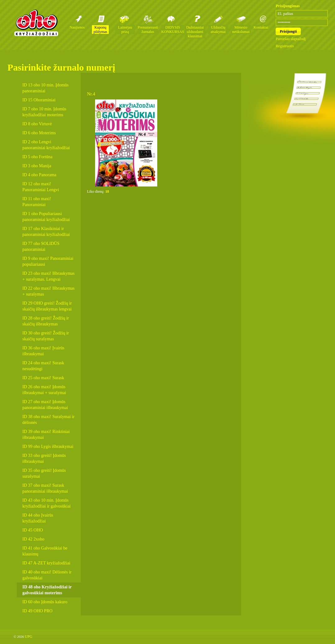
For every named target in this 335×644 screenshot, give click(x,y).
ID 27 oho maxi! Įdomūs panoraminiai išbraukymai (45, 405)
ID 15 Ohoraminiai (39, 100)
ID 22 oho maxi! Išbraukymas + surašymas (48, 291)
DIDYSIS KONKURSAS (173, 30)
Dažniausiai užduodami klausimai (195, 32)
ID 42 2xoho (33, 539)
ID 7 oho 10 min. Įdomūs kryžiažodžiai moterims (44, 112)
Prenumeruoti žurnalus (148, 30)
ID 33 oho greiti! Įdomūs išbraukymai (44, 458)
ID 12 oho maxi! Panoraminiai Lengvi (41, 187)
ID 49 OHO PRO (37, 611)
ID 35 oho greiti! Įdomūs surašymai (44, 473)
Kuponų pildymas (100, 30)
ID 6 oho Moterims (39, 133)
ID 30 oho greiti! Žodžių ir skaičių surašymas (46, 336)
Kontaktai (261, 27)
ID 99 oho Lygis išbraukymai (48, 446)
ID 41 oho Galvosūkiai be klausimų (45, 551)
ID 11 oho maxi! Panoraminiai (37, 202)
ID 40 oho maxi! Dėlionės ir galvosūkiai (47, 575)
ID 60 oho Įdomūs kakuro (45, 602)
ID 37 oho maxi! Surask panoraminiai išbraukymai (45, 488)
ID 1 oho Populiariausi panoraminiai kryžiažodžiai (46, 217)
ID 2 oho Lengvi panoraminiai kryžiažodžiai (46, 145)
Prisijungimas (288, 6)
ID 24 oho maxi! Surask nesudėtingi (43, 366)
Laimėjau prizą (125, 30)
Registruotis (285, 46)
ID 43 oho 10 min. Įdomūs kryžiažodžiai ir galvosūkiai (47, 503)
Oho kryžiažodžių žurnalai (36, 23)
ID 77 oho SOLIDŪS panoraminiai (41, 246)
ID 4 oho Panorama (39, 175)
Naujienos (77, 27)
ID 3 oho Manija (37, 166)
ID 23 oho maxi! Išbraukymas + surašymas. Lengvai (48, 276)
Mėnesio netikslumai (241, 30)
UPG (29, 637)
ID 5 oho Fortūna (37, 157)
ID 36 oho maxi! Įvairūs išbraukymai (43, 351)
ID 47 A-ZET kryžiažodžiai (46, 563)
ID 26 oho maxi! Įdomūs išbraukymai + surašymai (44, 390)
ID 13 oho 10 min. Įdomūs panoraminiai (46, 88)
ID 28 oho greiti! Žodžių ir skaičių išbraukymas (46, 321)
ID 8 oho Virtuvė (37, 124)
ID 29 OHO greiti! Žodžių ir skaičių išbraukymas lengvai (47, 306)
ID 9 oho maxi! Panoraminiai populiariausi (48, 261)
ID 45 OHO (33, 530)
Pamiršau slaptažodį (291, 39)
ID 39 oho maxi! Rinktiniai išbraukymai (46, 435)
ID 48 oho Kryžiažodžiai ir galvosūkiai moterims (47, 590)
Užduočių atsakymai (218, 30)
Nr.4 (91, 94)
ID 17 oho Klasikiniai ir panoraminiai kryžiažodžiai (46, 232)
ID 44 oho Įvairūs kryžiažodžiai (38, 518)
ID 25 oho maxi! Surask (43, 378)
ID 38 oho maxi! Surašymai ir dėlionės (48, 420)
